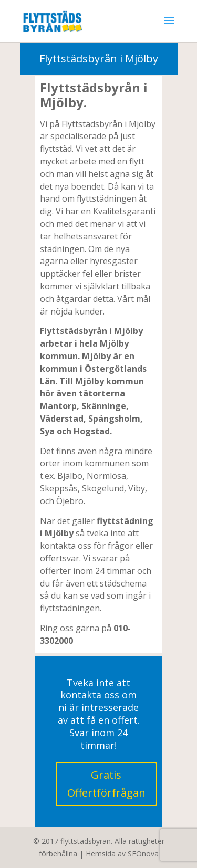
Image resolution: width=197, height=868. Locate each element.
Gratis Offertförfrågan (106, 784)
